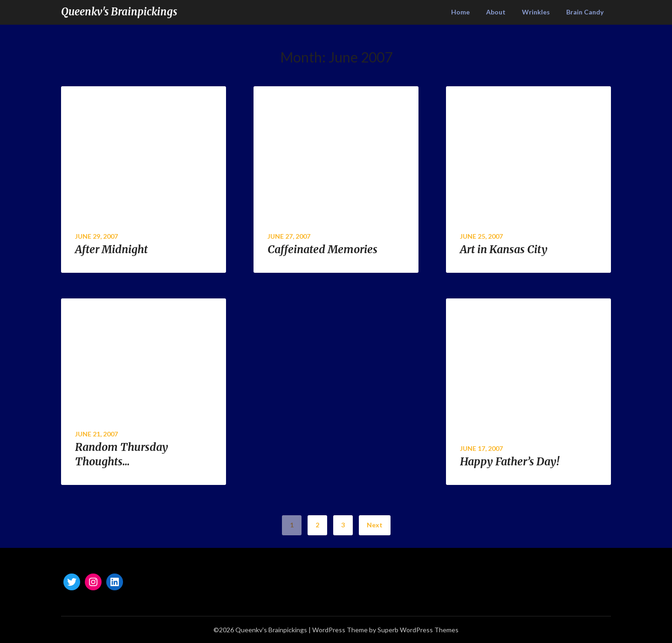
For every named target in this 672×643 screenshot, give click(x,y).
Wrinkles (536, 12)
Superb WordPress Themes (418, 630)
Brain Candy (585, 12)
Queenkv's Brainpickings (119, 12)
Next (375, 525)
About (496, 12)
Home (460, 12)
